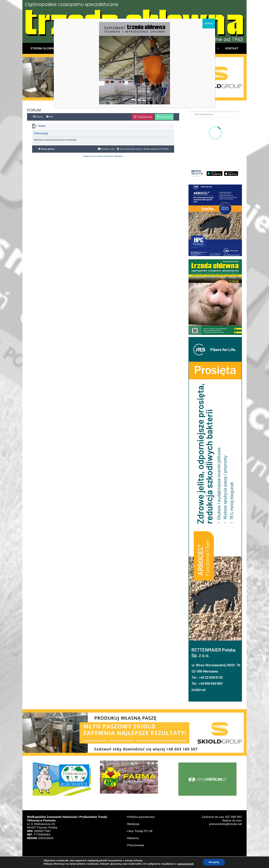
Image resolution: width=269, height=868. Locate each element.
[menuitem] (50, 117)
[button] (215, 220)
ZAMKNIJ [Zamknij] (209, 23)
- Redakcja (133, 824)
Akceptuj (215, 862)
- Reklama (132, 838)
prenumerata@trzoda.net (226, 824)
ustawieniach (186, 864)
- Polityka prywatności (140, 817)
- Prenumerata (135, 845)
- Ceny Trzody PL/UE (139, 831)
